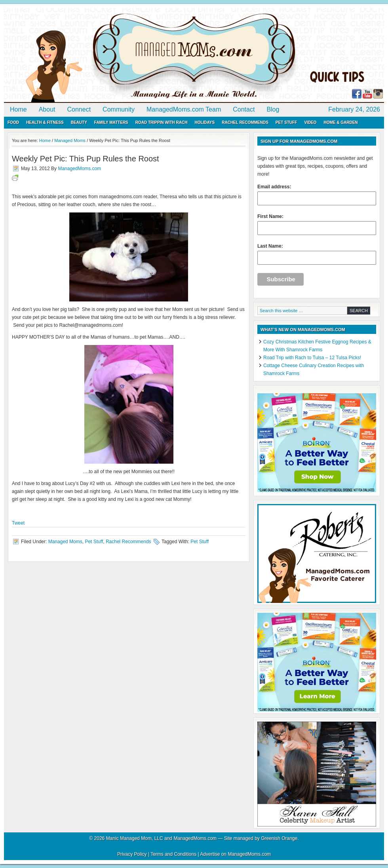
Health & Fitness (45, 122)
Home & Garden (340, 122)
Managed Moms (65, 542)
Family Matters (111, 122)
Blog (273, 109)
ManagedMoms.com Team (184, 109)
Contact (244, 109)
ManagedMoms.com (95, 55)
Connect (79, 109)
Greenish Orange (279, 838)
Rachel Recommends (245, 122)
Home (18, 109)
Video (310, 122)
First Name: (317, 224)
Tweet (18, 523)
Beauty (79, 122)
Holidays (204, 122)
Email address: (317, 195)
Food (13, 122)
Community (119, 109)
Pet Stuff (286, 122)
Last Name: (317, 254)
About (47, 109)
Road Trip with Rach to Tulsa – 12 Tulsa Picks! (312, 358)
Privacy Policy (132, 854)
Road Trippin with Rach (162, 122)
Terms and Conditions (173, 854)
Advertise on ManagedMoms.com (235, 854)
